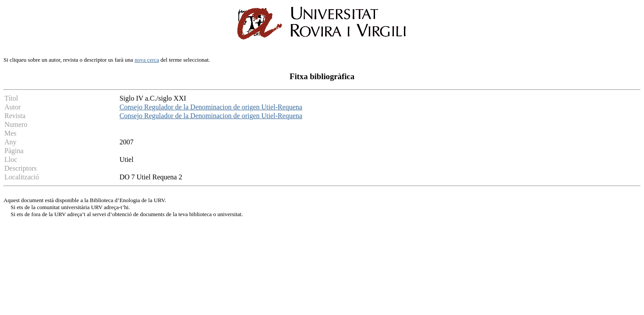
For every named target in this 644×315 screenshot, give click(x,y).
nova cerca (147, 60)
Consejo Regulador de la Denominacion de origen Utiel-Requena (211, 107)
